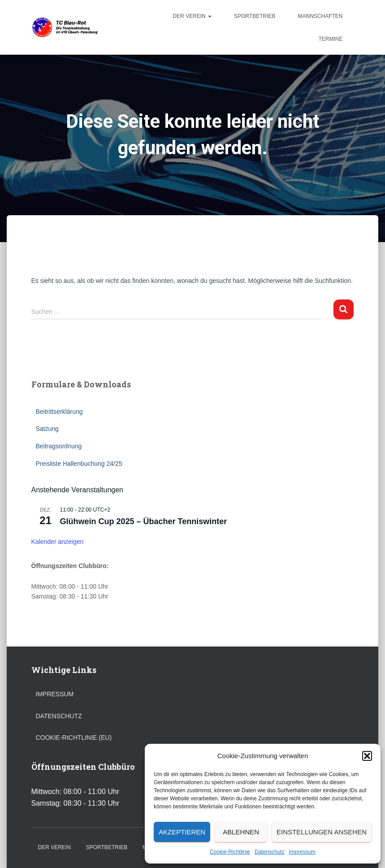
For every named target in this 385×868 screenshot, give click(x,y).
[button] (367, 756)
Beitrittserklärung (59, 412)
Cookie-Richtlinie (230, 852)
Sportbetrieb (255, 16)
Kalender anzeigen (58, 542)
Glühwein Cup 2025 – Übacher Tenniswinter (144, 521)
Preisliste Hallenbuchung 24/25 (79, 464)
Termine (331, 39)
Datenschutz (270, 852)
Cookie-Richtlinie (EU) (74, 738)
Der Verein (192, 16)
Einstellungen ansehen (322, 832)
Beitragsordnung (59, 446)
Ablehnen (241, 832)
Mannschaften (320, 16)
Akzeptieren (182, 832)
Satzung (47, 429)
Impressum (302, 852)
